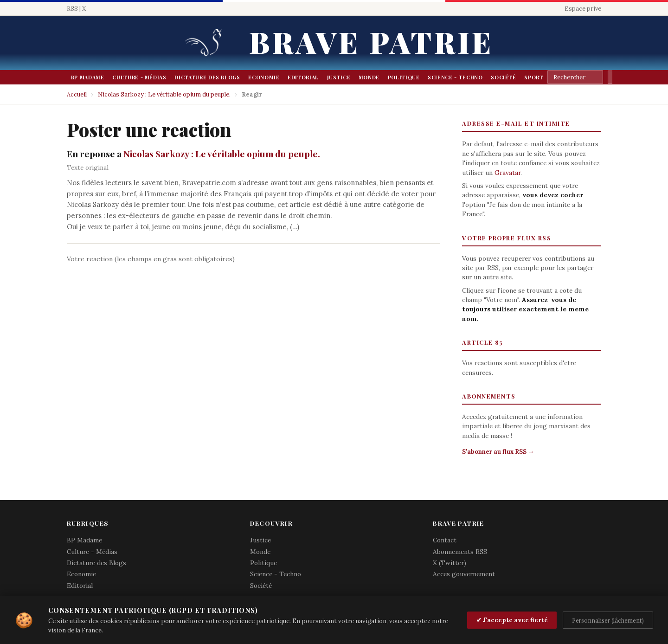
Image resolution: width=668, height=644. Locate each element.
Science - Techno (455, 77)
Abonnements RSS (460, 552)
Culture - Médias (139, 77)
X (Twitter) (450, 563)
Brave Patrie (371, 42)
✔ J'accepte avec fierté (512, 620)
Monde (369, 77)
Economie (264, 77)
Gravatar (507, 173)
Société (504, 77)
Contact (445, 540)
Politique (404, 77)
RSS (72, 9)
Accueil (77, 94)
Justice (339, 77)
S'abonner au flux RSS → (498, 452)
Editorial (303, 77)
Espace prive (583, 9)
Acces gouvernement (464, 574)
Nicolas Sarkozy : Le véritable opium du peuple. (164, 94)
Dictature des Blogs (207, 77)
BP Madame (88, 77)
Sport (534, 77)
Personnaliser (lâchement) (608, 620)
